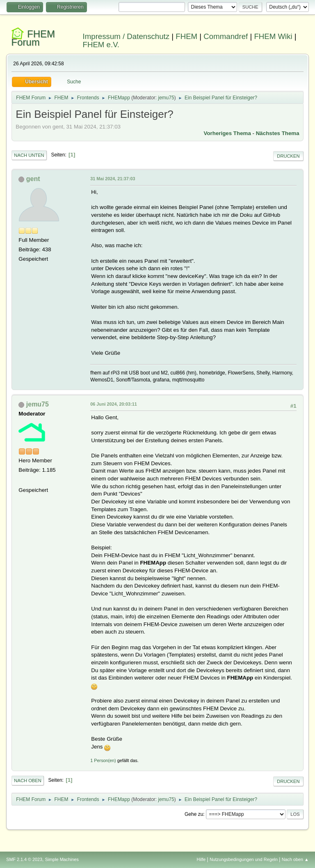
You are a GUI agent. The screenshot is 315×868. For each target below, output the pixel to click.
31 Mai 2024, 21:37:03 (113, 179)
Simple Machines (62, 859)
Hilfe (201, 859)
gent (33, 179)
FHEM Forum (33, 38)
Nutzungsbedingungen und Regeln (244, 859)
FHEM (186, 36)
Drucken (288, 156)
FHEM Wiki (273, 36)
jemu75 (166, 98)
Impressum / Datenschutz (126, 36)
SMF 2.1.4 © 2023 (24, 859)
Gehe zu (194, 814)
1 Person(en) (103, 760)
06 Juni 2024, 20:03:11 (113, 404)
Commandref (226, 36)
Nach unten (29, 155)
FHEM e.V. (101, 45)
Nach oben (28, 781)
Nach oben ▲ (295, 859)
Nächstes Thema (278, 133)
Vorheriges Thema (227, 133)
